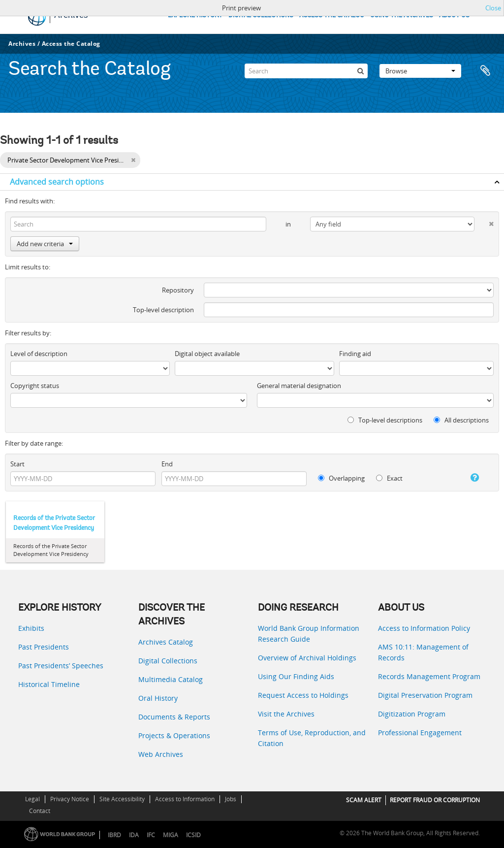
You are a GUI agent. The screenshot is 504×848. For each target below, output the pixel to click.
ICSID (193, 835)
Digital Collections (168, 661)
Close (493, 8)
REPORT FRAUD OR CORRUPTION (435, 800)
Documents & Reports (174, 717)
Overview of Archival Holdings (307, 658)
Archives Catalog (166, 642)
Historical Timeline (49, 684)
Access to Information (185, 799)
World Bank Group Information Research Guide (309, 634)
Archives (22, 44)
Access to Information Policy (424, 628)
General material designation (299, 386)
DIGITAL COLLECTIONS (261, 16)
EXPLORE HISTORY (195, 16)
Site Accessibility (122, 799)
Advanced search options (57, 182)
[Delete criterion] (484, 222)
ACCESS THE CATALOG (332, 16)
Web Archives (161, 754)
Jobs (231, 799)
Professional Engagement (420, 733)
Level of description (39, 354)
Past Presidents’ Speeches (61, 666)
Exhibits (31, 628)
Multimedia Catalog (171, 679)
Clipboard (485, 71)
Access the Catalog (71, 44)
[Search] (306, 71)
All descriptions (461, 420)
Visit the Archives (286, 714)
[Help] (469, 478)
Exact (389, 478)
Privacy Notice (70, 799)
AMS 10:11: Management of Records (423, 652)
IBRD (114, 835)
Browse (420, 71)
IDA (134, 835)
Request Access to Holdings (303, 695)
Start (17, 464)
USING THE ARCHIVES (402, 16)
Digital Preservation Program (425, 695)
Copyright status (35, 386)
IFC (151, 835)
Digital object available (207, 354)
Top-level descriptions (385, 420)
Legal (32, 799)
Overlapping (341, 478)
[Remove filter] (133, 160)
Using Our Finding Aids (296, 676)
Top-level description (163, 310)
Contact (40, 811)
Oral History (158, 698)
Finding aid (355, 354)
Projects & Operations (174, 735)
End (167, 464)
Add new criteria (45, 244)
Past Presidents (44, 647)
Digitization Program (412, 714)
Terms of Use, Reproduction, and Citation (312, 738)
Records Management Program (429, 676)
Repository (178, 290)
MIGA (171, 835)
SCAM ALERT (364, 800)
